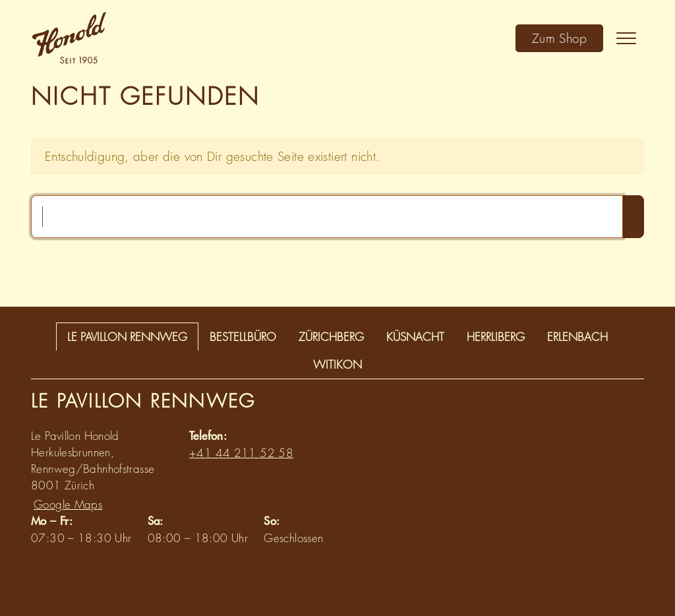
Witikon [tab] (337, 364)
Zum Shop (559, 38)
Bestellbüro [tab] (243, 337)
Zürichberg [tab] (331, 337)
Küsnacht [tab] (415, 337)
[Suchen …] (327, 217)
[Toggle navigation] (626, 38)
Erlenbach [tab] (577, 337)
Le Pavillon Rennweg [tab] (127, 337)
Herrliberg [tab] (496, 337)
